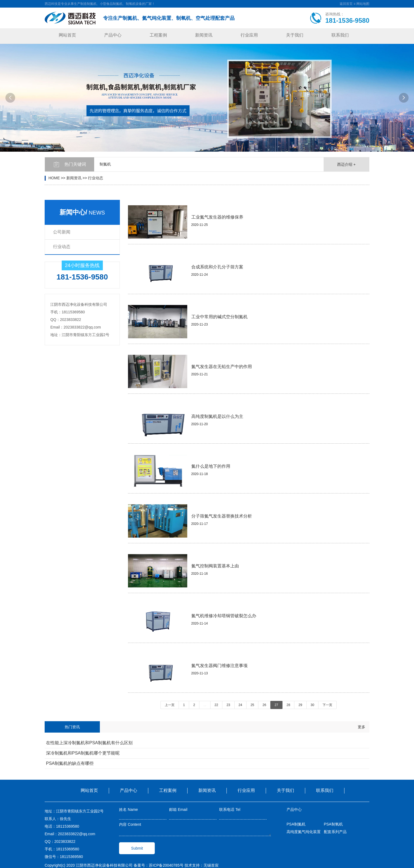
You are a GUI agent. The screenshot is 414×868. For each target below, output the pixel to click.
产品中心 (113, 35)
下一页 (327, 705)
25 (252, 705)
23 (228, 705)
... (205, 705)
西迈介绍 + (346, 164)
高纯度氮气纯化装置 (304, 832)
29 (300, 705)
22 (216, 705)
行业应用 (249, 35)
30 (312, 705)
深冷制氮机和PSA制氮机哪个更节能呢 (83, 753)
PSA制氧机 (333, 824)
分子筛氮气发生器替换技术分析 (222, 516)
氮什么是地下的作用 (211, 466)
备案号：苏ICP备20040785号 (159, 865)
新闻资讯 (204, 35)
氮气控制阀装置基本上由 (215, 566)
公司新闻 (62, 232)
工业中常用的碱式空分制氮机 (219, 317)
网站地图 (363, 4)
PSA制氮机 (296, 824)
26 (264, 705)
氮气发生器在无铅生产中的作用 (222, 367)
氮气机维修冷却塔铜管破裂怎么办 (224, 616)
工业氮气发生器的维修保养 (217, 217)
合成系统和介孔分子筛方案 (217, 267)
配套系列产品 (335, 832)
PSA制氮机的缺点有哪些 (70, 763)
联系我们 (340, 35)
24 (240, 705)
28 (288, 705)
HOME (54, 178)
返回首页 (346, 4)
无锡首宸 (211, 865)
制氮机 (105, 164)
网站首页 (67, 35)
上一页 (170, 705)
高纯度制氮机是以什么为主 (217, 416)
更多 (362, 727)
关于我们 (295, 35)
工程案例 (158, 35)
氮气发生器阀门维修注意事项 (219, 666)
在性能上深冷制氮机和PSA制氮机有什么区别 (89, 743)
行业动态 (96, 178)
